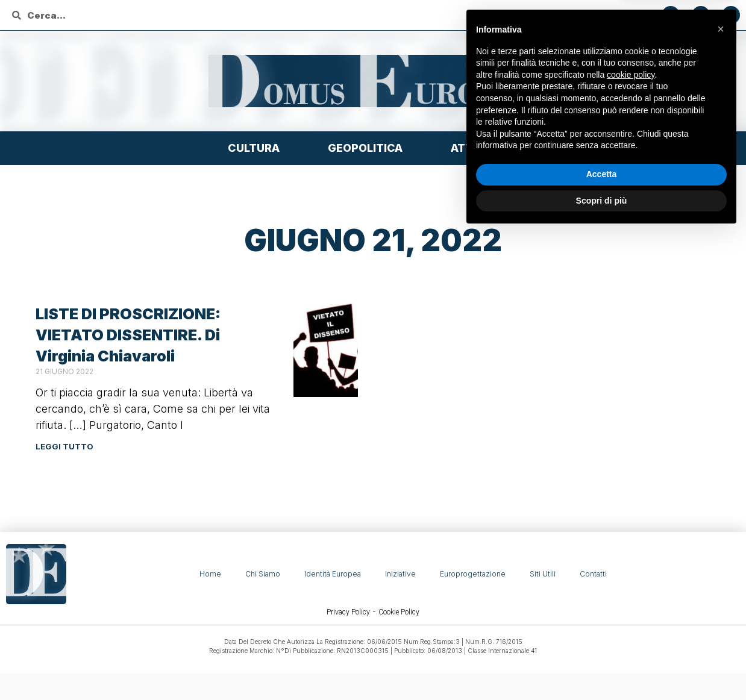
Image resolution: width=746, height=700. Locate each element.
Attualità (484, 148)
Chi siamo (263, 574)
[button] (721, 496)
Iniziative (400, 574)
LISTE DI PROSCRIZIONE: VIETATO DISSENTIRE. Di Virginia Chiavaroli (128, 335)
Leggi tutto (64, 446)
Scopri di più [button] (602, 667)
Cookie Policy (399, 612)
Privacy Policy (348, 612)
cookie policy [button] (631, 542)
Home (210, 574)
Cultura (257, 148)
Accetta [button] (602, 641)
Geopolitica (368, 148)
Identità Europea (333, 574)
